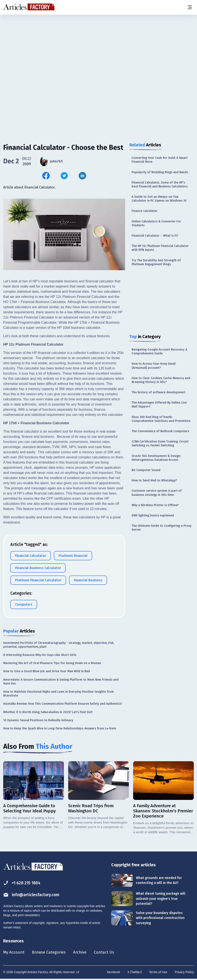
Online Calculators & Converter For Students (156, 223)
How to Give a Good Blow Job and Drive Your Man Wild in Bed (47, 671)
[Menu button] (189, 7)
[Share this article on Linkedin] (82, 176)
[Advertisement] (98, 48)
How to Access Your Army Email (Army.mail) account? (154, 366)
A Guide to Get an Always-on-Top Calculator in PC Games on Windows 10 (159, 199)
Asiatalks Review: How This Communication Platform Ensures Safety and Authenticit (62, 704)
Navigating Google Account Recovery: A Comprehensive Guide (159, 351)
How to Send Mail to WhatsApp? (154, 480)
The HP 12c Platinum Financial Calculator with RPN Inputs (160, 248)
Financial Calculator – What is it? (155, 236)
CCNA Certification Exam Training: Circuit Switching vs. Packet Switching (160, 443)
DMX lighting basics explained (153, 515)
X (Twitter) (135, 973)
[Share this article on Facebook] (46, 176)
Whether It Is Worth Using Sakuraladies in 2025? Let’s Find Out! (48, 712)
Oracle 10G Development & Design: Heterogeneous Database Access (156, 458)
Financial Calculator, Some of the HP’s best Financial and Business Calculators (160, 185)
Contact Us (109, 952)
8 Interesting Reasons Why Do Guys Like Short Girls (40, 655)
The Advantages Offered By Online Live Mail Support (159, 405)
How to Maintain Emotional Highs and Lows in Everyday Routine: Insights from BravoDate (59, 694)
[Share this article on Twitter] (64, 176)
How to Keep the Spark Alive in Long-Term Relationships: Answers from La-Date (60, 728)
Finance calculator (145, 211)
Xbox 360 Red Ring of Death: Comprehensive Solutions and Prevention (161, 419)
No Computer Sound (146, 470)
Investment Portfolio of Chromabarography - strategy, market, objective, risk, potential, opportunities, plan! (59, 645)
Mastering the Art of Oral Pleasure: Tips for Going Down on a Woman (52, 663)
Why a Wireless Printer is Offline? (155, 505)
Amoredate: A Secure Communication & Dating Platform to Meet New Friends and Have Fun (61, 682)
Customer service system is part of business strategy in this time (157, 493)
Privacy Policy (184, 973)
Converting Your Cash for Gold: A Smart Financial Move (160, 160)
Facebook (114, 973)
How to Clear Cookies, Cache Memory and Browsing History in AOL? (161, 380)
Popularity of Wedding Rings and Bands (160, 172)
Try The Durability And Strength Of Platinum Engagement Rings (156, 262)
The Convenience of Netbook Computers (160, 431)
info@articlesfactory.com (33, 895)
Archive (83, 952)
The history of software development (158, 392)
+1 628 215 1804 (23, 883)
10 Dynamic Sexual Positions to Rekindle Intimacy (38, 720)
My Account (14, 952)
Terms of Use (158, 973)
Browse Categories (51, 952)
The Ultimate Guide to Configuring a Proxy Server (162, 528)
